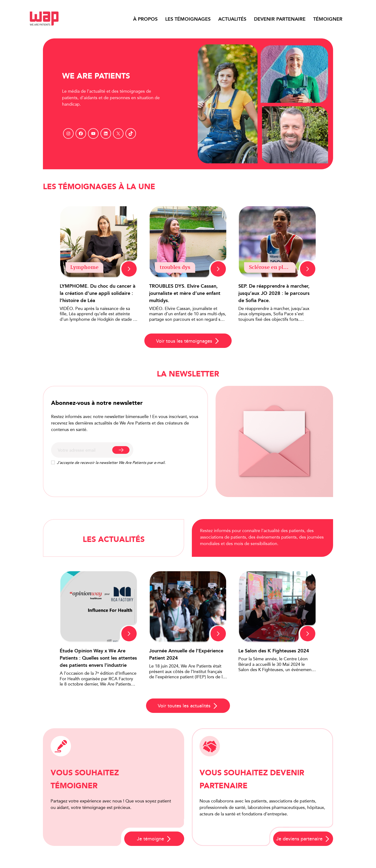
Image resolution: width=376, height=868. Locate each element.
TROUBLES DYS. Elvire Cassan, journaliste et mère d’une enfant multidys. (185, 293)
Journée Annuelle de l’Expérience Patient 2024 (186, 654)
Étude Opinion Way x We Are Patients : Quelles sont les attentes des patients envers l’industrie (98, 658)
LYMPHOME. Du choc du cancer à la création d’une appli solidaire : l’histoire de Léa (98, 293)
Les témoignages (188, 19)
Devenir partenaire (280, 19)
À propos (145, 19)
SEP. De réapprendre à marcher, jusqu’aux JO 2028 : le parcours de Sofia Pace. (274, 293)
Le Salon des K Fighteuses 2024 (274, 651)
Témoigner (328, 19)
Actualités (232, 19)
